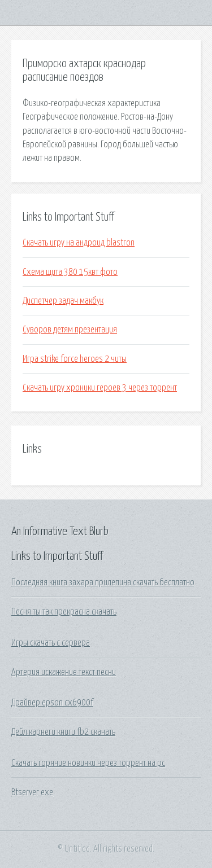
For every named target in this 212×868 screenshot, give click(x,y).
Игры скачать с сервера (51, 643)
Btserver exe (32, 792)
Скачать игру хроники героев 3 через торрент (100, 388)
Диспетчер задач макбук (63, 301)
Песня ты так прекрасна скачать (64, 612)
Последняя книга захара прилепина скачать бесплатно (103, 582)
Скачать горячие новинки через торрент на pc (88, 763)
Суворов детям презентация (70, 330)
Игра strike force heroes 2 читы (75, 359)
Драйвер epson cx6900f (52, 703)
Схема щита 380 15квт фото (70, 272)
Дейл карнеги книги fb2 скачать (63, 732)
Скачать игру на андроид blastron (79, 243)
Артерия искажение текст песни (64, 672)
